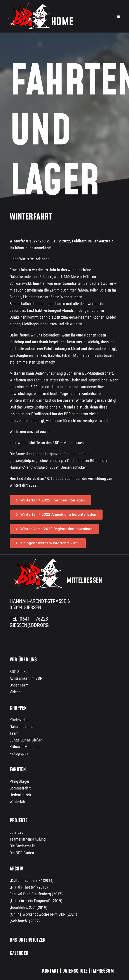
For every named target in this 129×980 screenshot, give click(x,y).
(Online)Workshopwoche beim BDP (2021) (43, 914)
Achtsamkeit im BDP (26, 679)
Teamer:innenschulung (28, 839)
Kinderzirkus (19, 720)
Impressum (102, 971)
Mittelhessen (84, 581)
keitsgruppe (19, 754)
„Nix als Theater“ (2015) (29, 887)
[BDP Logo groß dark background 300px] (36, 559)
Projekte (18, 821)
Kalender (19, 954)
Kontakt (50, 971)
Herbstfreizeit (20, 795)
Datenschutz (75, 971)
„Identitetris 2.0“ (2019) (29, 908)
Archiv (16, 869)
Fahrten (18, 770)
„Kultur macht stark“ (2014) (32, 881)
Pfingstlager (19, 782)
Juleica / (17, 832)
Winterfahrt (19, 802)
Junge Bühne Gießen (26, 740)
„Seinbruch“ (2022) (25, 921)
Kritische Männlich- (25, 747)
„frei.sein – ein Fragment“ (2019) (36, 901)
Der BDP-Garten (22, 853)
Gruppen (18, 708)
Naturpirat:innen (23, 727)
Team (14, 733)
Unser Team (19, 685)
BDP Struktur (20, 672)
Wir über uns (23, 660)
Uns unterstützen (27, 940)
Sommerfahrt (20, 788)
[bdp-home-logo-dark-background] (40, 4)
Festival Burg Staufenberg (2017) (36, 894)
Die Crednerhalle (23, 846)
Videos (15, 692)
